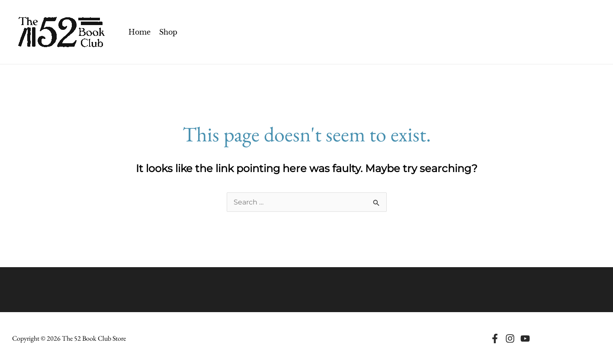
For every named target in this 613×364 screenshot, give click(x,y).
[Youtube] (525, 338)
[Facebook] (495, 338)
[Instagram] (510, 338)
